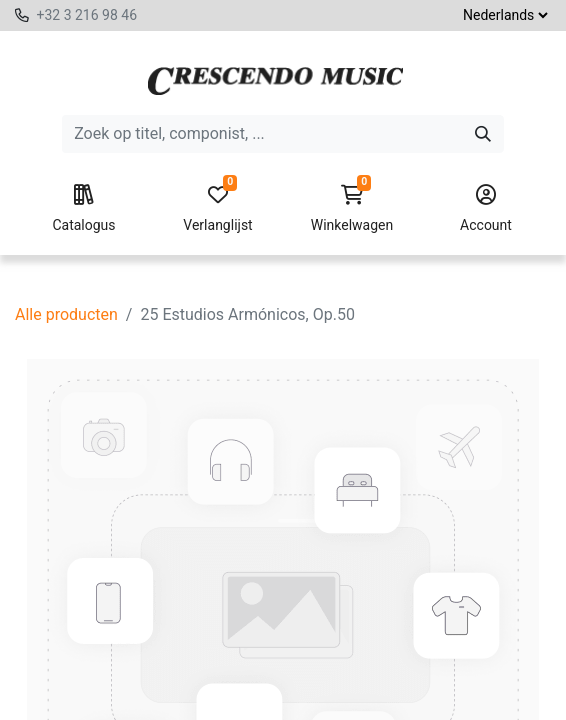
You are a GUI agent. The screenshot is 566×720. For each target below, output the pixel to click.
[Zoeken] (483, 134)
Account (486, 209)
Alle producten (66, 314)
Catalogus (84, 209)
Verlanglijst (218, 209)
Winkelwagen (352, 209)
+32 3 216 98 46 (86, 15)
